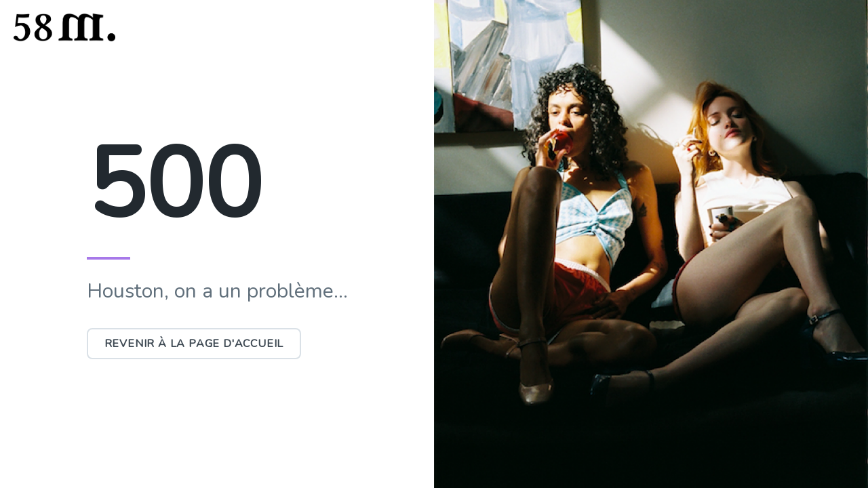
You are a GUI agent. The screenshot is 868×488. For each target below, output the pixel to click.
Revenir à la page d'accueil (194, 344)
